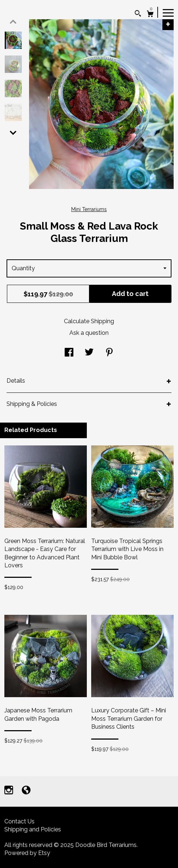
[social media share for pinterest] (109, 353)
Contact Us (19, 821)
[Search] (138, 14)
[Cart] (150, 15)
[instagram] (9, 791)
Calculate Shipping (89, 321)
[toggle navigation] (168, 12)
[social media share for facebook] (69, 353)
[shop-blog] (26, 791)
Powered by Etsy (27, 853)
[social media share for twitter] (89, 353)
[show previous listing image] (13, 22)
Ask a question (89, 333)
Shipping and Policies (33, 829)
